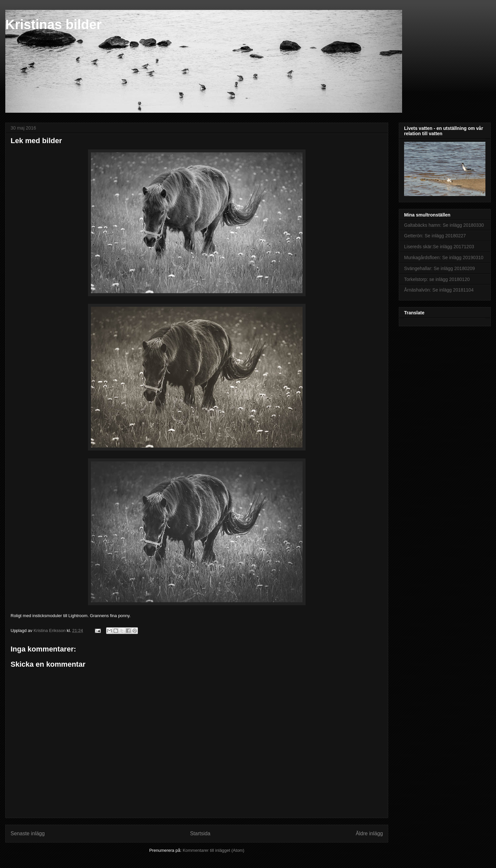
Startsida (200, 833)
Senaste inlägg (28, 833)
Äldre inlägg (369, 833)
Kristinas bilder (53, 24)
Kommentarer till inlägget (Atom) (213, 850)
